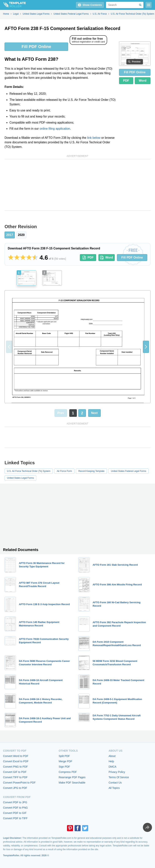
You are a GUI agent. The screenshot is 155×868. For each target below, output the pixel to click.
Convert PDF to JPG (15, 802)
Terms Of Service (119, 777)
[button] (146, 347)
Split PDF (64, 756)
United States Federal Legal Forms (129, 471)
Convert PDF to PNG (15, 808)
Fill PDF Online (36, 47)
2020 (21, 235)
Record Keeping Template (91, 471)
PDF (126, 81)
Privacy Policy (117, 772)
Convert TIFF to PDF (15, 777)
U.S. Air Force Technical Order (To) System (29, 471)
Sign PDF (64, 767)
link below (94, 138)
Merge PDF (65, 761)
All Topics (114, 788)
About (112, 756)
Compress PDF (68, 772)
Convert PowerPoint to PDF (19, 783)
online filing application (55, 129)
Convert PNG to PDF (15, 767)
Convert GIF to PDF (15, 772)
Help (111, 761)
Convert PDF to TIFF (15, 818)
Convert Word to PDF (16, 756)
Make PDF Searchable (72, 783)
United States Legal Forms (20, 478)
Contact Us (115, 783)
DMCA (113, 767)
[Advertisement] (77, 185)
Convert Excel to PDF (16, 761)
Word (143, 81)
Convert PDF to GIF (15, 813)
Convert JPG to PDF (15, 788)
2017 (10, 235)
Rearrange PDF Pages (72, 777)
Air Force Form (64, 471)
